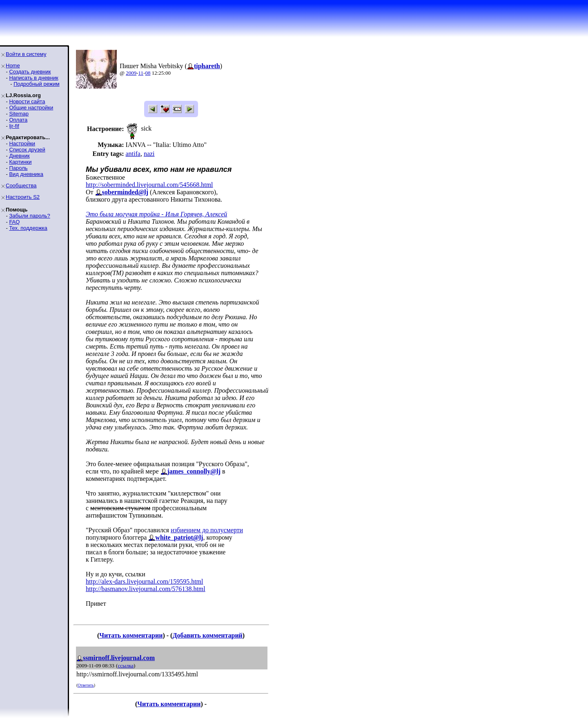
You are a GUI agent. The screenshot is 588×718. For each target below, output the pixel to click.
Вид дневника (26, 174)
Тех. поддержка (28, 228)
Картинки (20, 162)
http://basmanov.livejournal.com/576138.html (146, 589)
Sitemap (19, 114)
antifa (133, 154)
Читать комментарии (131, 635)
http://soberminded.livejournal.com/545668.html (149, 185)
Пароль (18, 168)
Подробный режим (36, 84)
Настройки (22, 143)
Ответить (86, 685)
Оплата (18, 120)
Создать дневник (30, 72)
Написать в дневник (33, 78)
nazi (149, 154)
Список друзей (27, 150)
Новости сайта (27, 101)
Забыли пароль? (29, 216)
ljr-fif (14, 126)
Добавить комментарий (207, 635)
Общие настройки (31, 108)
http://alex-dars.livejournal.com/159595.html (145, 581)
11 (141, 73)
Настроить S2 (23, 197)
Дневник (19, 156)
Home (13, 66)
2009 (131, 73)
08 (148, 73)
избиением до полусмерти (207, 530)
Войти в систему (26, 54)
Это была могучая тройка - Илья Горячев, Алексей (156, 214)
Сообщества (21, 186)
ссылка (126, 666)
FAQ (14, 222)
